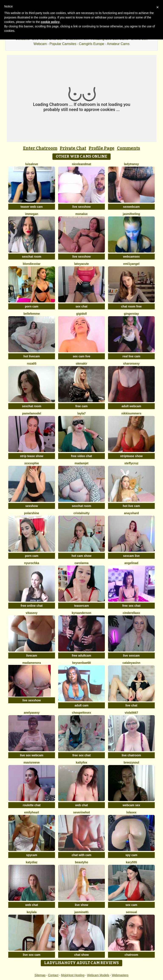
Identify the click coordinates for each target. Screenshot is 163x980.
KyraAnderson (81, 613)
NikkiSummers (131, 413)
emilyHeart (32, 812)
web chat (81, 805)
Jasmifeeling (131, 214)
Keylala (32, 912)
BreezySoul (131, 762)
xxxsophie (32, 463)
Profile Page (102, 148)
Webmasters (120, 975)
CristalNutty (81, 513)
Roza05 (32, 364)
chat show (81, 955)
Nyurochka (32, 563)
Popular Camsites (63, 44)
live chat (131, 705)
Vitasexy (32, 613)
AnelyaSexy (32, 713)
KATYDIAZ (32, 862)
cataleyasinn (131, 663)
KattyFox (81, 762)
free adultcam (81, 656)
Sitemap (40, 975)
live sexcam (131, 656)
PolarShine (32, 513)
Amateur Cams (118, 44)
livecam (32, 656)
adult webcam (131, 406)
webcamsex (131, 257)
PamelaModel (32, 413)
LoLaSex (131, 812)
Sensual (131, 912)
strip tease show (32, 456)
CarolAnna (81, 563)
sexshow (32, 506)
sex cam (131, 905)
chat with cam (82, 855)
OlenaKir (81, 364)
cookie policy (50, 22)
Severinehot (82, 812)
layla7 (82, 413)
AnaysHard (131, 513)
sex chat (81, 306)
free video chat (82, 456)
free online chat (32, 606)
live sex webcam (32, 755)
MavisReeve (32, 762)
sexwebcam (131, 207)
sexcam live (131, 556)
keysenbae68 (81, 663)
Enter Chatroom (40, 148)
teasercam (81, 606)
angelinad (131, 563)
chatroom (131, 955)
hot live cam (131, 506)
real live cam (131, 356)
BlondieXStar (32, 264)
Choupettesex (81, 713)
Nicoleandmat (81, 164)
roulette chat (32, 805)
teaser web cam (32, 207)
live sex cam (32, 955)
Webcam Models (98, 975)
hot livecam (32, 356)
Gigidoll (81, 314)
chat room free (131, 306)
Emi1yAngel (131, 264)
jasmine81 (81, 912)
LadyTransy (131, 164)
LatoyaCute (81, 264)
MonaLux (81, 214)
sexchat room (32, 257)
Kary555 (131, 862)
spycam (32, 855)
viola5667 (131, 713)
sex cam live (82, 356)
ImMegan (32, 214)
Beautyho (81, 862)
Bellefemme (32, 314)
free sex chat (131, 606)
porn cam (32, 306)
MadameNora (32, 663)
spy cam (131, 855)
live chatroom (131, 755)
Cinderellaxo (131, 613)
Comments (129, 148)
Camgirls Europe (92, 44)
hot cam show (81, 556)
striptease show (131, 456)
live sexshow (81, 207)
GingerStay (131, 314)
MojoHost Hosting (73, 975)
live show (81, 905)
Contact (53, 975)
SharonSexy (131, 364)
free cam (81, 406)
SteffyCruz (131, 463)
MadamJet (81, 463)
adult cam (81, 705)
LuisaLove (32, 164)
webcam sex (131, 805)
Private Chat (73, 148)
